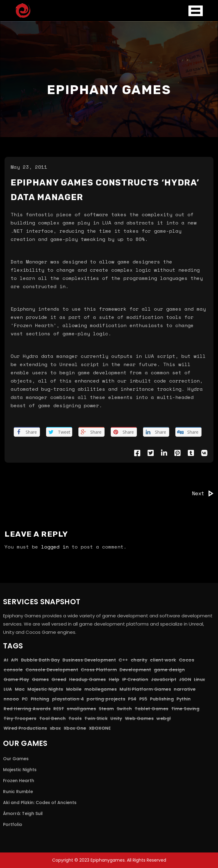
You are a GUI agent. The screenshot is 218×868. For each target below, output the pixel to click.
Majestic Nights (20, 770)
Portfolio (13, 824)
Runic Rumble (18, 792)
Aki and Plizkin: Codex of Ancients (40, 803)
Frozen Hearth (19, 781)
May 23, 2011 (29, 167)
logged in (55, 547)
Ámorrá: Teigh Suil (23, 813)
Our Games (16, 759)
